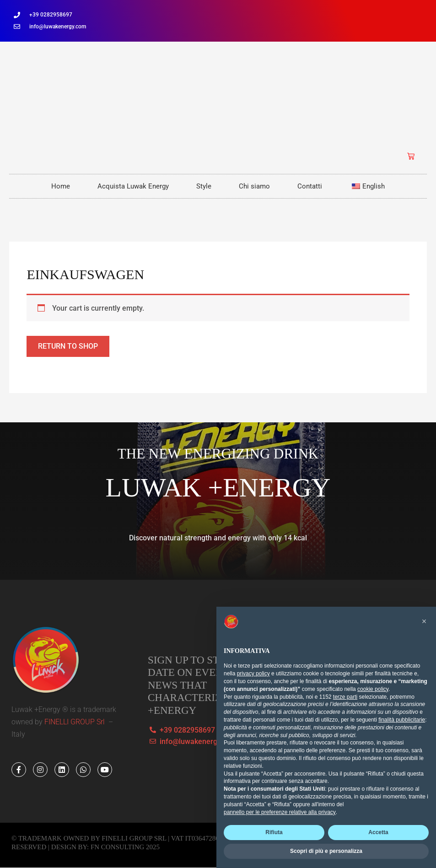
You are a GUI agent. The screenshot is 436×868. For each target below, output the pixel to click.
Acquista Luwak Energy (133, 186)
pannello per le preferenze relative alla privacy (280, 812)
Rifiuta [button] (274, 832)
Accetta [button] (378, 832)
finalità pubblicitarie (402, 720)
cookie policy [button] (373, 689)
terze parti (345, 697)
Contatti (310, 186)
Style (204, 186)
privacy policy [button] (253, 674)
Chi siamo (254, 186)
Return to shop (68, 346)
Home (61, 186)
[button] (424, 621)
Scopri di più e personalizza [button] (326, 851)
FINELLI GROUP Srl (75, 722)
